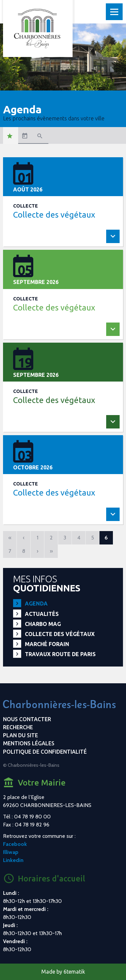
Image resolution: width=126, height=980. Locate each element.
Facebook (15, 844)
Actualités (42, 614)
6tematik (74, 972)
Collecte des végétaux (60, 634)
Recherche (18, 727)
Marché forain (47, 644)
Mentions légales (29, 743)
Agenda (36, 603)
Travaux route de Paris (60, 654)
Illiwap (11, 852)
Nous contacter (27, 719)
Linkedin (13, 860)
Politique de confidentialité (45, 752)
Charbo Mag (43, 624)
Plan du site (20, 735)
